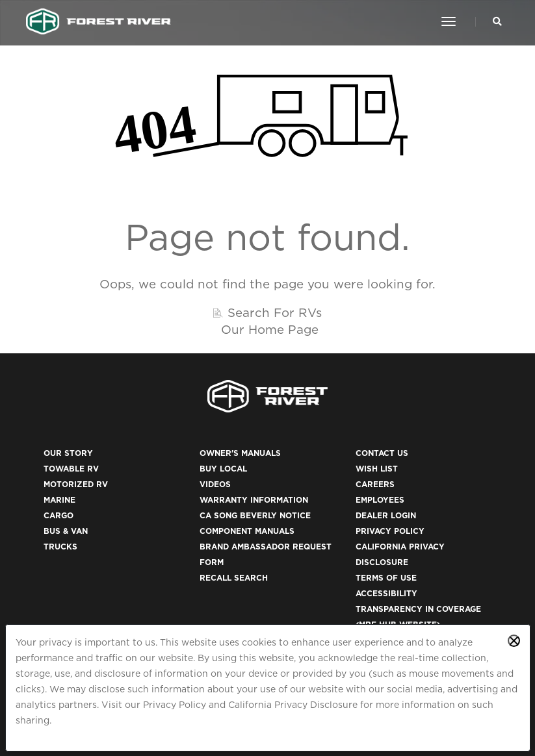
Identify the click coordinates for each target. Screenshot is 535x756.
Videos (215, 484)
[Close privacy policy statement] (514, 641)
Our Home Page (270, 329)
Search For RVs (275, 312)
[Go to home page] (98, 21)
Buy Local (223, 469)
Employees (380, 500)
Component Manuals (247, 531)
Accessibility (386, 593)
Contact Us (382, 453)
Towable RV (71, 469)
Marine (59, 500)
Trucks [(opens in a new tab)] (60, 547)
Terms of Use (386, 578)
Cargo (59, 515)
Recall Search (234, 578)
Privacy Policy (175, 705)
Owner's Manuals (240, 453)
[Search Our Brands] (497, 21)
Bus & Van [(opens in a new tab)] (66, 531)
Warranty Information (254, 500)
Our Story (68, 453)
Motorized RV (76, 484)
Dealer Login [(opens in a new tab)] (386, 515)
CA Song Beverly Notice (255, 515)
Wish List (377, 469)
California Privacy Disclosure (293, 705)
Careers (375, 484)
